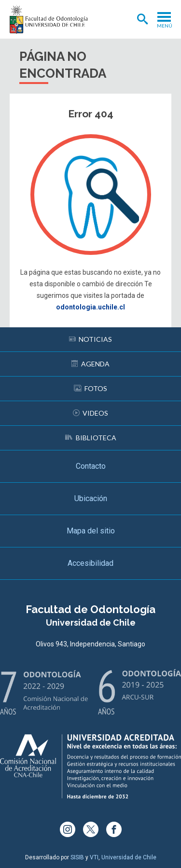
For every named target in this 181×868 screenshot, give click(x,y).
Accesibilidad (90, 563)
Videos (90, 413)
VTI (94, 857)
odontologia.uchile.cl (90, 307)
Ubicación (91, 498)
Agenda (90, 364)
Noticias (90, 339)
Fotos (90, 388)
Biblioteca (91, 438)
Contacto (91, 466)
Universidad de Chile (129, 857)
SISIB (77, 857)
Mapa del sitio (91, 531)
